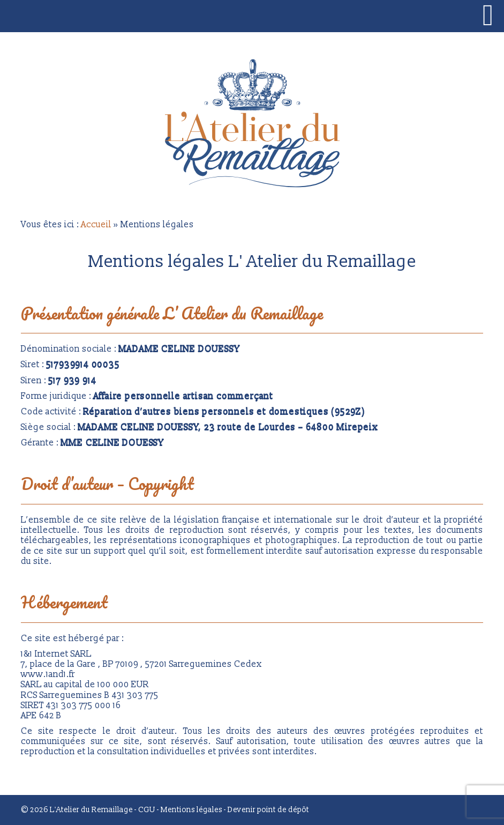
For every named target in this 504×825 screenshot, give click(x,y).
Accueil (96, 225)
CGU (147, 810)
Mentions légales (191, 810)
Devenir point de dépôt (268, 810)
